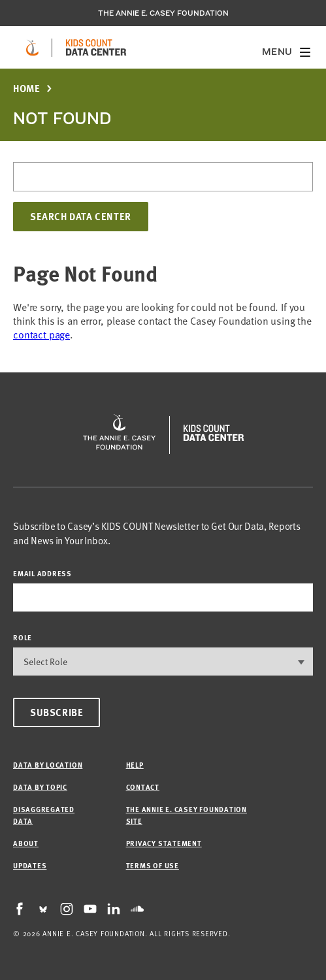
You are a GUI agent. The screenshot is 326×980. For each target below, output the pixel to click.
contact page (41, 334)
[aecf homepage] (32, 48)
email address (42, 573)
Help (135, 765)
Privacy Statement (164, 843)
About (26, 843)
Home (26, 89)
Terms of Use (153, 865)
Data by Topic (40, 787)
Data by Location (48, 765)
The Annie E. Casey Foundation (163, 13)
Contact (143, 787)
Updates (30, 865)
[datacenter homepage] (96, 48)
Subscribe (57, 712)
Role (23, 637)
